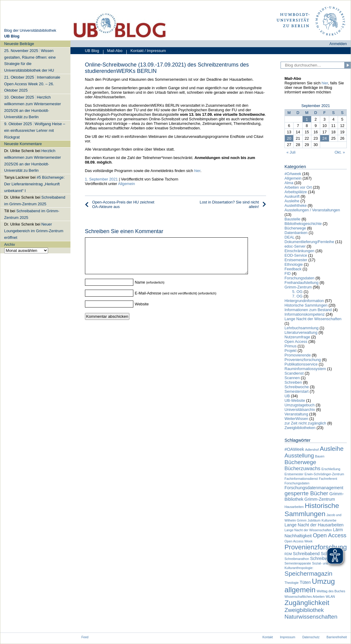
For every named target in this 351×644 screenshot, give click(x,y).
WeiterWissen (296, 419)
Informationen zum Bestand (308, 310)
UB (287, 396)
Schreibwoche (297, 387)
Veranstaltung (296, 414)
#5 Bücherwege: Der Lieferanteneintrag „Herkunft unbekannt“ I (34, 184)
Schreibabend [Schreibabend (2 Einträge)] (306, 554)
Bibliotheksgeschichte (303, 224)
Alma (289, 183)
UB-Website (295, 400)
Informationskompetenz (305, 314)
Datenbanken (296, 233)
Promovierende (298, 355)
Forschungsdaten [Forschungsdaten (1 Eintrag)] (297, 483)
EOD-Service (296, 255)
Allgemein (126, 184)
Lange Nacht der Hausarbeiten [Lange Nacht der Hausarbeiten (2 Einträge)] (314, 525)
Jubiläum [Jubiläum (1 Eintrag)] (314, 520)
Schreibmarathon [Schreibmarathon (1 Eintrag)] (297, 559)
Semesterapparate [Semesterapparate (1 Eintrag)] (298, 563)
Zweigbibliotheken (300, 428)
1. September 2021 (101, 179)
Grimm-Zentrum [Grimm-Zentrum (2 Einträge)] (320, 499)
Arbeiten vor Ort (298, 187)
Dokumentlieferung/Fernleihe (309, 242)
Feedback (293, 269)
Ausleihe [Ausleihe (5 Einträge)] (332, 449)
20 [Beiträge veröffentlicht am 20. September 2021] (289, 138)
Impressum (288, 637)
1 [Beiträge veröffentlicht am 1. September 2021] (307, 119)
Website (142, 311)
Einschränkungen (299, 251)
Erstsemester (296, 260)
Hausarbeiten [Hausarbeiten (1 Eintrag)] (294, 507)
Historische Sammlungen (306, 305)
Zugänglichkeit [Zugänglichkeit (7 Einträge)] (307, 603)
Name (140, 289)
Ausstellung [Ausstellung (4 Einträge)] (299, 455)
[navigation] (35, 147)
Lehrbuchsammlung (301, 328)
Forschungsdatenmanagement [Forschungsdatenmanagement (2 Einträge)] (314, 488)
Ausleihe (292, 201)
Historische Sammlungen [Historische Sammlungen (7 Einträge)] (312, 510)
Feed (85, 637)
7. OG (297, 296)
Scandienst (294, 373)
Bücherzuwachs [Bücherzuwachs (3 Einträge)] (302, 468)
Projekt (291, 351)
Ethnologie (294, 264)
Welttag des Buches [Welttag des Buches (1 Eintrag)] (331, 591)
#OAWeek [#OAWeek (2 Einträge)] (294, 449)
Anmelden (338, 44)
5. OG (297, 292)
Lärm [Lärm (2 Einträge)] (338, 530)
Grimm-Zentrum (298, 287)
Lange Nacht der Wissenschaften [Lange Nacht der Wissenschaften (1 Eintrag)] (308, 530)
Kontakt (268, 637)
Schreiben (293, 382)
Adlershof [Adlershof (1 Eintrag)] (312, 450)
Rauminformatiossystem (305, 369)
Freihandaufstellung (301, 283)
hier (197, 171)
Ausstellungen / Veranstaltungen (312, 210)
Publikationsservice (301, 364)
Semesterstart (297, 391)
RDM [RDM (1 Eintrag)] (288, 554)
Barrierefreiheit (337, 637)
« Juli (291, 152)
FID (288, 273)
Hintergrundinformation (304, 301)
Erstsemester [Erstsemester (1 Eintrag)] (294, 474)
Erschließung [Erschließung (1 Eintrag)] (331, 469)
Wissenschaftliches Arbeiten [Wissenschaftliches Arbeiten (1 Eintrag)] (305, 597)
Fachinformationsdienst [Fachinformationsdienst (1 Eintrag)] (301, 479)
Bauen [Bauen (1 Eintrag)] (320, 456)
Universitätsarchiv (300, 410)
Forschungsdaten (299, 278)
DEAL (289, 237)
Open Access (296, 342)
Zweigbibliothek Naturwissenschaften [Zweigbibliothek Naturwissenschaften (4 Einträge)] (311, 613)
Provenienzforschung (303, 360)
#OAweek (293, 174)
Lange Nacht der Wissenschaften (313, 319)
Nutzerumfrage (297, 337)
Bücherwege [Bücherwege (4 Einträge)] (300, 462)
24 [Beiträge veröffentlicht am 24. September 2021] (324, 138)
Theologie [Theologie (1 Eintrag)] (292, 583)
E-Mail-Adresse (148, 300)
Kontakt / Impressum (146, 51)
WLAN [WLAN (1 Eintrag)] (330, 597)
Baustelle (292, 219)
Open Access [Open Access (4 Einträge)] (330, 535)
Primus (291, 346)
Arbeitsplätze (296, 192)
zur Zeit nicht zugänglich (305, 423)
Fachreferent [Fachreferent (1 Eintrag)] (328, 479)
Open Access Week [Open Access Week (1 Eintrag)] (299, 541)
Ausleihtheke (296, 205)
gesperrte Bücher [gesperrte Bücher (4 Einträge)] (306, 493)
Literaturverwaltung (301, 332)
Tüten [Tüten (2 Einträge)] (305, 582)
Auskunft (292, 196)
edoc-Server (295, 246)
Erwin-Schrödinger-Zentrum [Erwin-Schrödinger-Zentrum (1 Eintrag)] (324, 474)
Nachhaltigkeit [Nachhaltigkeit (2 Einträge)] (298, 536)
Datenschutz (311, 637)
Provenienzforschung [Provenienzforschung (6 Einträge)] (316, 547)
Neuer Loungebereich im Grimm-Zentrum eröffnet (34, 231)
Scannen (292, 378)
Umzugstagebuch (300, 405)
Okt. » (340, 152)
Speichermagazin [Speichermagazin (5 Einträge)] (308, 573)
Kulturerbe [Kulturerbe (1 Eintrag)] (329, 520)
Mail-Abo (113, 51)
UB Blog (92, 51)
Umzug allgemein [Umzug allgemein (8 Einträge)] (310, 585)
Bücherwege (295, 228)
